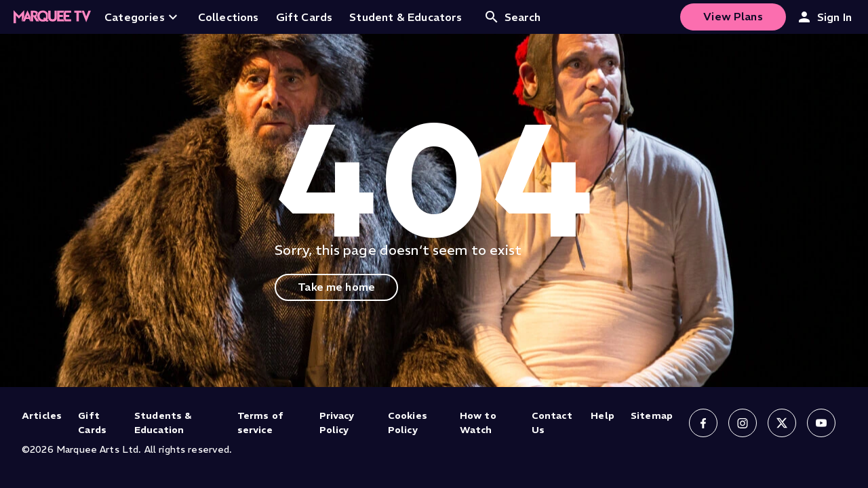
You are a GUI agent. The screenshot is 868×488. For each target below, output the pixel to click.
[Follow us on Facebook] (703, 423)
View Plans (733, 16)
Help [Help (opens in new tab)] (603, 415)
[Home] (52, 17)
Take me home (336, 287)
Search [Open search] (512, 17)
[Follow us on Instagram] (743, 423)
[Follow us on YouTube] (821, 423)
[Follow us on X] (782, 423)
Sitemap (652, 415)
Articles (42, 415)
